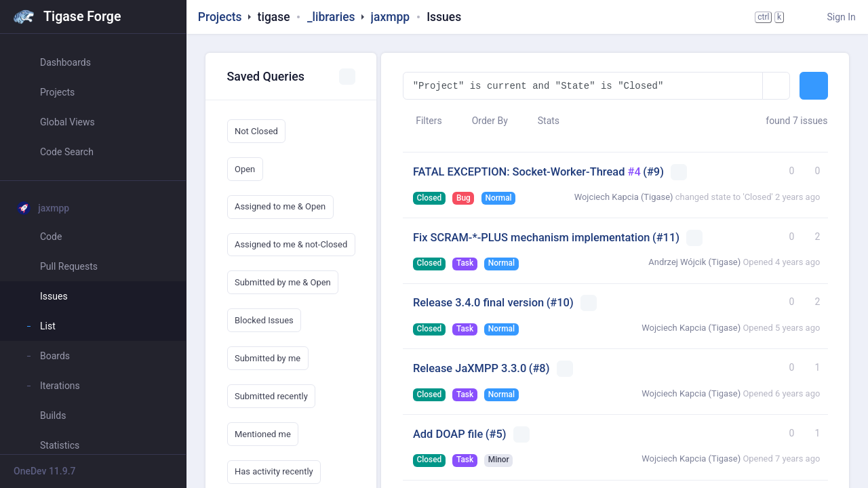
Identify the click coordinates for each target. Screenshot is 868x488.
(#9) (653, 172)
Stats (542, 121)
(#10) (560, 303)
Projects (220, 17)
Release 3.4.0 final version (478, 303)
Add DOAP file (448, 434)
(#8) (539, 368)
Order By (483, 121)
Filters (422, 121)
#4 (634, 172)
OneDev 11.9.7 (45, 471)
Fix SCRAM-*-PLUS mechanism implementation (532, 238)
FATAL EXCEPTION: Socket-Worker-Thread (520, 172)
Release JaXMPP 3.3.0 (470, 368)
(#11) (666, 238)
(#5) (496, 434)
